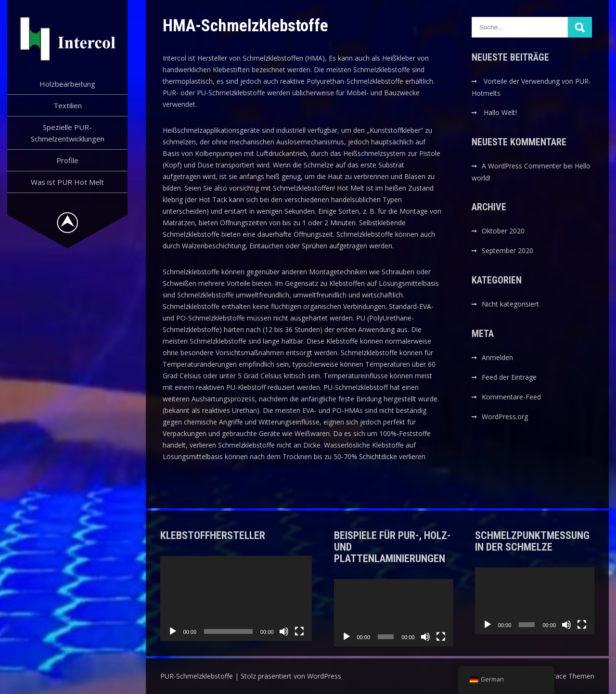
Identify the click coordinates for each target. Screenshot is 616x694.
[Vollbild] (299, 631)
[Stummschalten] (284, 631)
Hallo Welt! (500, 112)
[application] (236, 599)
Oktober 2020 (503, 231)
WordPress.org (505, 417)
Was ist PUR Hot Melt (67, 182)
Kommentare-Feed (511, 397)
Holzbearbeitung (67, 84)
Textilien (68, 105)
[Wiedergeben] (173, 631)
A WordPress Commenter (522, 166)
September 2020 (507, 251)
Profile (67, 160)
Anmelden (497, 357)
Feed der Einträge (509, 377)
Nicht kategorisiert (510, 304)
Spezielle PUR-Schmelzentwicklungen (68, 133)
